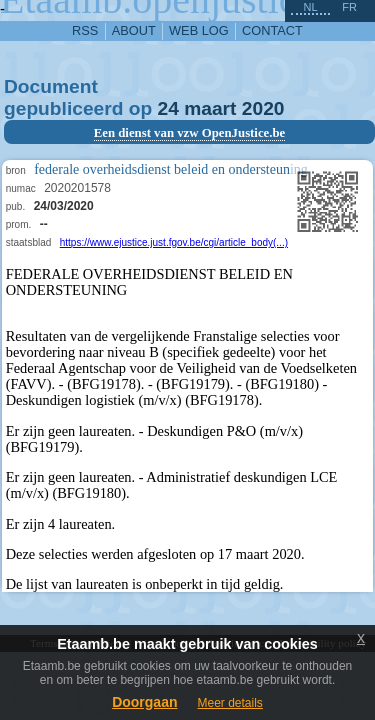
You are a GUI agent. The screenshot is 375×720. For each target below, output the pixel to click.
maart (210, 108)
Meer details (229, 703)
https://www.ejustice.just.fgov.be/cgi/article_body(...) (174, 242)
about (134, 30)
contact (272, 30)
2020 (263, 108)
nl (310, 7)
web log (199, 30)
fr (349, 7)
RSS (85, 30)
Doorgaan (144, 702)
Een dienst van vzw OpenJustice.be (190, 133)
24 (168, 108)
